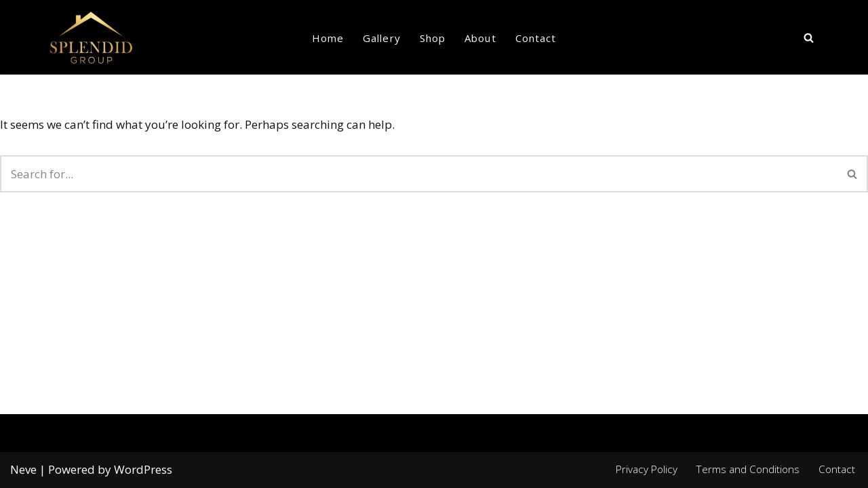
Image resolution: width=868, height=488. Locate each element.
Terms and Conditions (748, 469)
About (480, 38)
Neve (23, 469)
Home (328, 38)
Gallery (382, 38)
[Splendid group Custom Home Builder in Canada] (91, 37)
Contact (536, 38)
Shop (433, 38)
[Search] (809, 38)
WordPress (143, 469)
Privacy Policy (647, 469)
